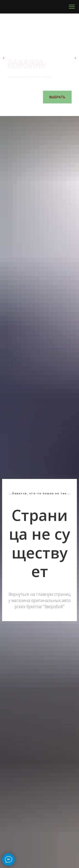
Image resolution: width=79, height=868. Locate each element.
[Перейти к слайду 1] (29, 110)
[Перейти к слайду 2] (33, 110)
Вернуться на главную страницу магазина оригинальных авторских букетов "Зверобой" (39, 600)
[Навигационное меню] (72, 7)
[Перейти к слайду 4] (42, 110)
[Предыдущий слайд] (4, 58)
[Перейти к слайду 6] (50, 110)
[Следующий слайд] (75, 58)
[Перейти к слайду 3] (37, 110)
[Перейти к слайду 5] (46, 110)
